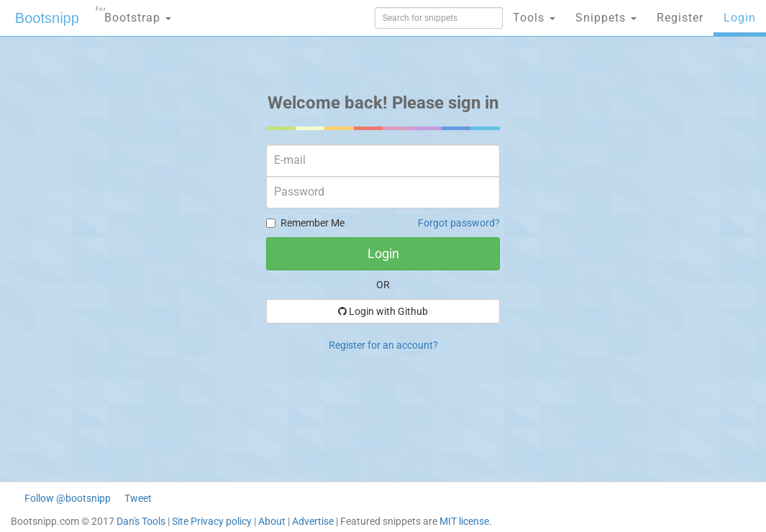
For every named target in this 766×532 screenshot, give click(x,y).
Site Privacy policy (212, 521)
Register (680, 18)
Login (740, 18)
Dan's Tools (141, 521)
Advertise (313, 521)
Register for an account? (383, 345)
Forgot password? (459, 223)
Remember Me (305, 223)
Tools (534, 18)
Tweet (138, 498)
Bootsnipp (47, 18)
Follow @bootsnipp (68, 498)
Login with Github (383, 311)
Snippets (606, 18)
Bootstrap (133, 13)
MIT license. (466, 521)
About (272, 521)
